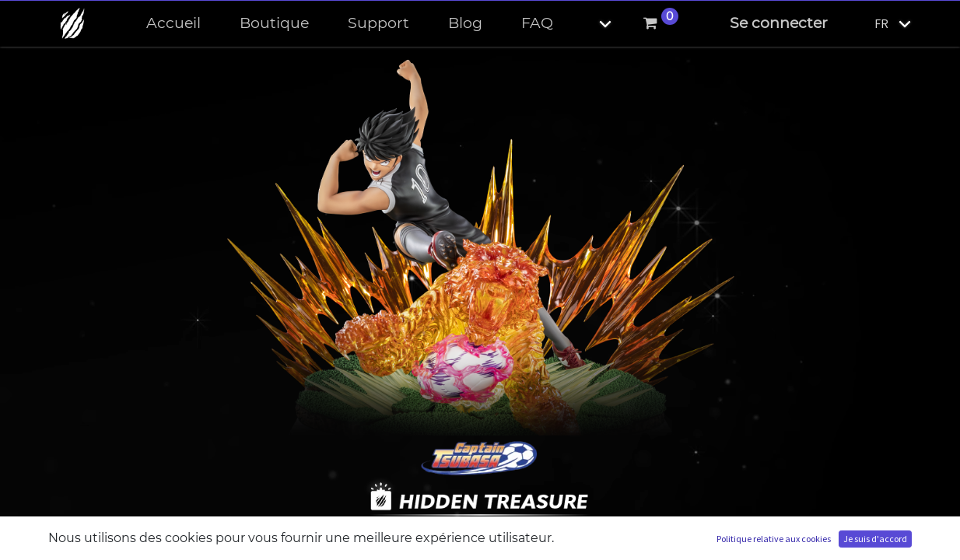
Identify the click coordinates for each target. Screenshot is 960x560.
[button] (592, 24)
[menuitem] (173, 24)
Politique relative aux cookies (774, 539)
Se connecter (779, 23)
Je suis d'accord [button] (875, 539)
